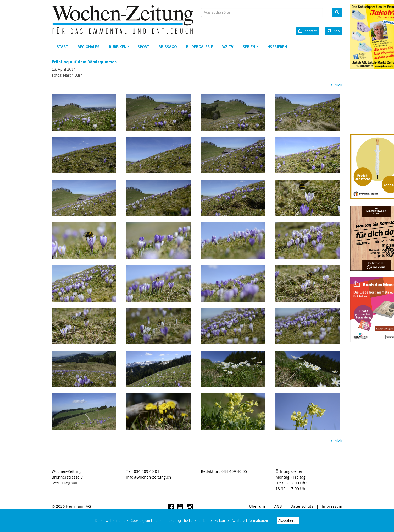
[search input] (262, 12)
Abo (333, 31)
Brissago (168, 47)
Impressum (332, 506)
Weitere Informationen (250, 520)
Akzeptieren (288, 520)
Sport (143, 47)
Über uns (257, 506)
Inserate (308, 31)
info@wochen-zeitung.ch (149, 477)
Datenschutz (302, 506)
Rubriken (120, 48)
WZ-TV (228, 47)
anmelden (103, 506)
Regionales (88, 47)
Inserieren (277, 47)
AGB (278, 506)
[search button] (337, 12)
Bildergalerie (199, 47)
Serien (251, 48)
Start (62, 47)
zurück (337, 85)
